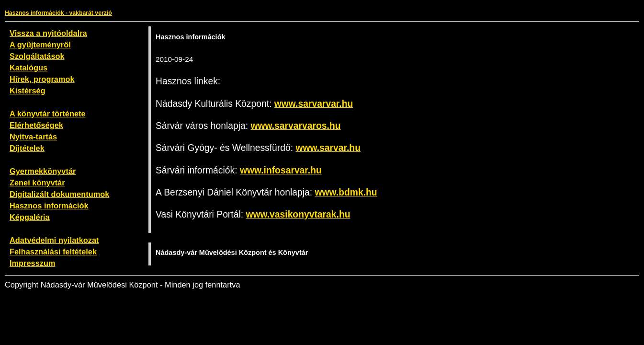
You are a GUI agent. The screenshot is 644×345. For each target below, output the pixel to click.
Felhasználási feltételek (53, 252)
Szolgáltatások (37, 56)
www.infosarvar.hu (281, 170)
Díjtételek (27, 148)
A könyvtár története (48, 114)
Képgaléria (30, 217)
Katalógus (28, 68)
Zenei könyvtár (37, 183)
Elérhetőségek (36, 125)
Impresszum (33, 263)
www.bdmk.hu (346, 192)
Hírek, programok (42, 79)
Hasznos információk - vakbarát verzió (58, 13)
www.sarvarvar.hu (314, 104)
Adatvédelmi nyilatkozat (54, 240)
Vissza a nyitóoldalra (48, 33)
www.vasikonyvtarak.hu (298, 214)
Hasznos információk (49, 206)
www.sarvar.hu (328, 148)
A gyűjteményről (40, 45)
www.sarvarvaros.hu (295, 126)
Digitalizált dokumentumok (59, 194)
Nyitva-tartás (33, 137)
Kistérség (28, 91)
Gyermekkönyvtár (43, 171)
